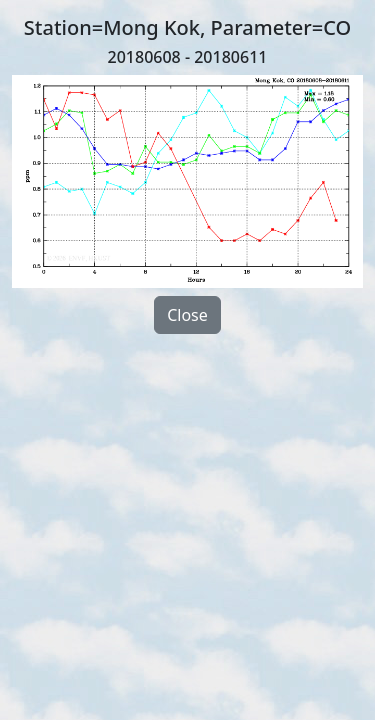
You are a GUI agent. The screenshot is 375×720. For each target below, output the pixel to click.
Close (187, 315)
